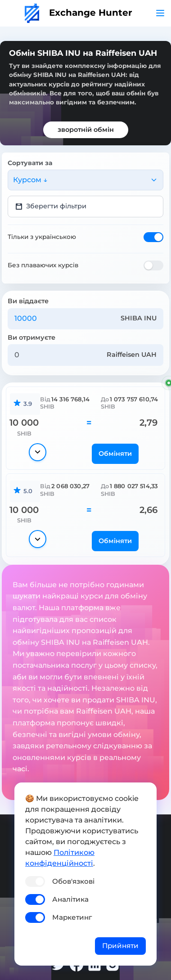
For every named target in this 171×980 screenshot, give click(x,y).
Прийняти (120, 946)
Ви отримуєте (31, 337)
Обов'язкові (73, 881)
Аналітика (70, 899)
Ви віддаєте (28, 301)
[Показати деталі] (38, 452)
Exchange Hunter (79, 13)
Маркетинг (72, 917)
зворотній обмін (86, 130)
